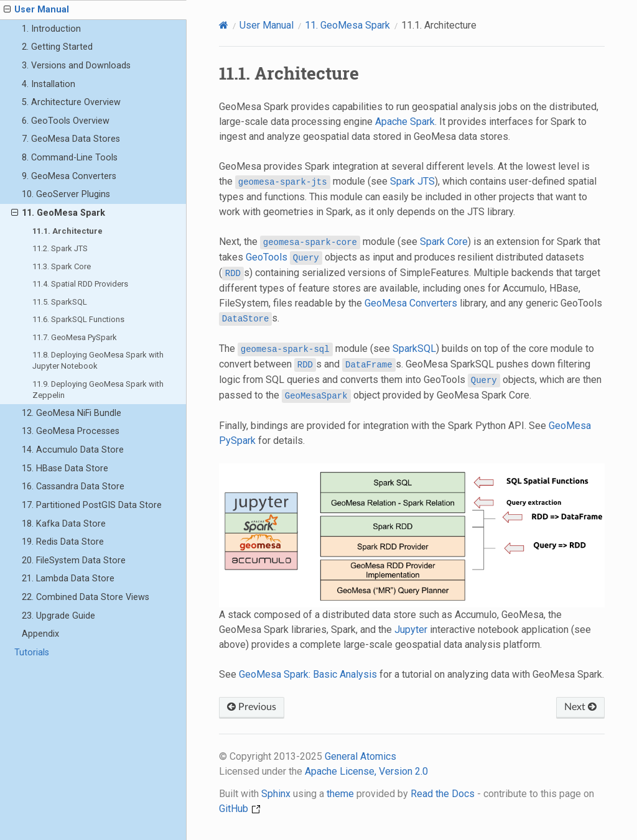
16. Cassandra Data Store (73, 487)
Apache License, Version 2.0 (366, 771)
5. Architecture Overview (71, 102)
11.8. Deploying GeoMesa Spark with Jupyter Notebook (98, 360)
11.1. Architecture (67, 231)
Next (580, 707)
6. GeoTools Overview (66, 121)
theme (340, 794)
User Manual (36, 10)
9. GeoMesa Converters (69, 176)
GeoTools (267, 257)
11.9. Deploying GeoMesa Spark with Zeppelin (98, 390)
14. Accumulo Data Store (73, 450)
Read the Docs (443, 794)
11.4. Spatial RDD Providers (80, 284)
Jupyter (411, 630)
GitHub (240, 809)
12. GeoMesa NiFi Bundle (72, 413)
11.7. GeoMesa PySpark (75, 337)
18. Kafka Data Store (64, 524)
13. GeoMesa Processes (71, 431)
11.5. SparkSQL (60, 302)
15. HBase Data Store (65, 468)
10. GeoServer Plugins (66, 194)
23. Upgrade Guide (58, 616)
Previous (252, 707)
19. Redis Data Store (63, 542)
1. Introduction (51, 29)
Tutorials (32, 653)
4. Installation (49, 84)
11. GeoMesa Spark (58, 213)
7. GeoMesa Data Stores (71, 139)
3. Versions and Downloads (76, 66)
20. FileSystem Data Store (74, 561)
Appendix (40, 634)
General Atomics (360, 756)
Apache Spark (405, 122)
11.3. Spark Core (62, 266)
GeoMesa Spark (347, 25)
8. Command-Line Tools (70, 158)
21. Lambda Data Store (68, 579)
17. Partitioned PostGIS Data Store (92, 505)
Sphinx (276, 794)
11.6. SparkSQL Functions (78, 319)
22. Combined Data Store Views (86, 597)
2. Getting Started (57, 47)
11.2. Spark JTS (60, 248)
